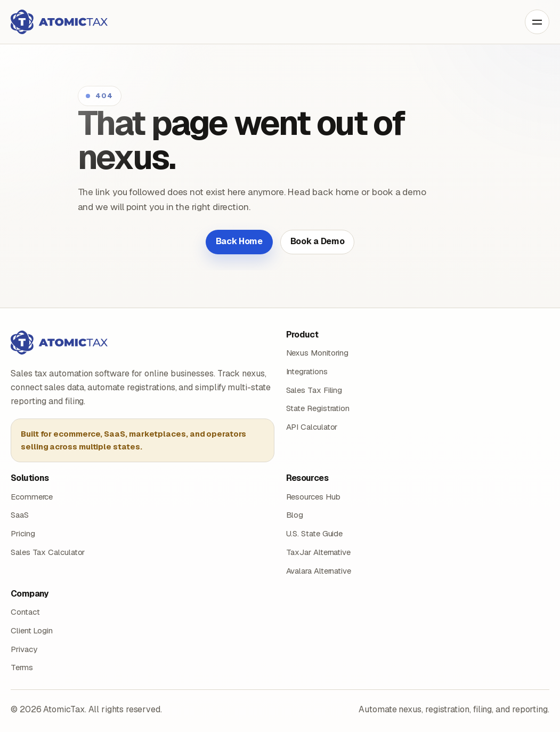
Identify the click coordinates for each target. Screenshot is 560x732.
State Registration (318, 408)
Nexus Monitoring (318, 353)
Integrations (307, 371)
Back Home (239, 241)
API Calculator (312, 427)
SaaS (20, 515)
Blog (295, 515)
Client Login (32, 630)
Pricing (23, 533)
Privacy (24, 649)
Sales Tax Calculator (48, 552)
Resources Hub (313, 497)
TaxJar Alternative (319, 552)
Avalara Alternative (319, 571)
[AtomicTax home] (59, 22)
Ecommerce (32, 497)
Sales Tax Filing (314, 390)
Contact (25, 612)
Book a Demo (317, 241)
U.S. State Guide (315, 533)
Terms (22, 667)
